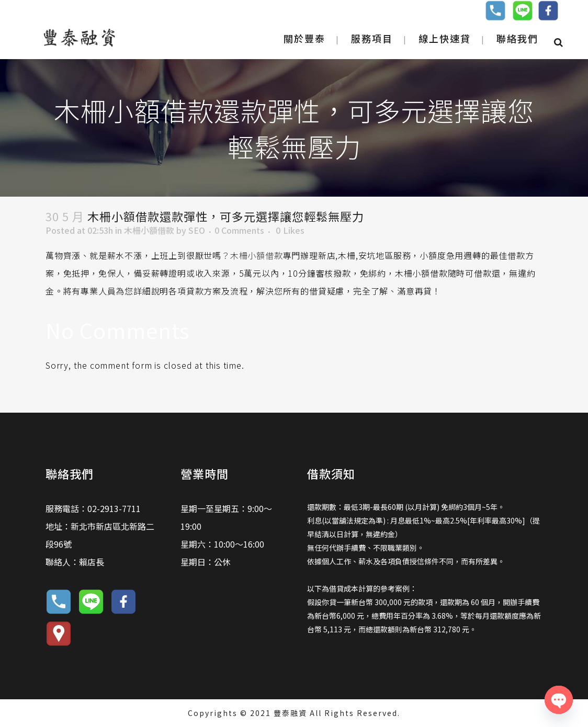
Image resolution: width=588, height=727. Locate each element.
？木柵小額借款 (252, 255)
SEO (197, 230)
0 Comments (239, 230)
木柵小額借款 (149, 230)
